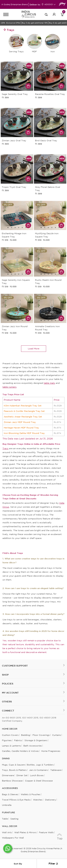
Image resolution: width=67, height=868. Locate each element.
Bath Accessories (33, 746)
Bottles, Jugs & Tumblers (40, 765)
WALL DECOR (10, 826)
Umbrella (7, 805)
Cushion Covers (10, 735)
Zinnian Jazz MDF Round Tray (20, 422)
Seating (14, 819)
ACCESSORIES (10, 788)
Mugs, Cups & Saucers (14, 765)
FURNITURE (8, 813)
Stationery (50, 800)
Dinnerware (8, 775)
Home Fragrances (51, 751)
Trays (5, 448)
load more (34, 349)
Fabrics (18, 740)
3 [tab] (17, 88)
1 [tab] (10, 88)
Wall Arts (7, 832)
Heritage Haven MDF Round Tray (21, 428)
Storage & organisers (36, 740)
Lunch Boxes (37, 775)
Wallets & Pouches (31, 794)
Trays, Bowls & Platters (14, 770)
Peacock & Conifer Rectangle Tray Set (24, 411)
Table (5, 819)
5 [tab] (24, 88)
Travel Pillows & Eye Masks (16, 800)
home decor (10, 729)
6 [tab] (26, 228)
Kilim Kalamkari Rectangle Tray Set (23, 406)
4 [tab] (21, 88)
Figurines (7, 740)
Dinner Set (22, 775)
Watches (38, 800)
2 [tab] (13, 88)
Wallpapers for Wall (13, 838)
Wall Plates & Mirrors (25, 832)
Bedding (26, 735)
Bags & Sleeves (10, 794)
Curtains (57, 735)
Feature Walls (46, 832)
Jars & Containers (39, 770)
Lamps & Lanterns (11, 746)
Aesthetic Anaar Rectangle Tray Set (23, 417)
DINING (6, 759)
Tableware (56, 770)
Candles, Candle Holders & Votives (20, 751)
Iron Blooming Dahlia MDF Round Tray (24, 433)
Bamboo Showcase (12, 781)
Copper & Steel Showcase (39, 781)
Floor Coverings (41, 735)
